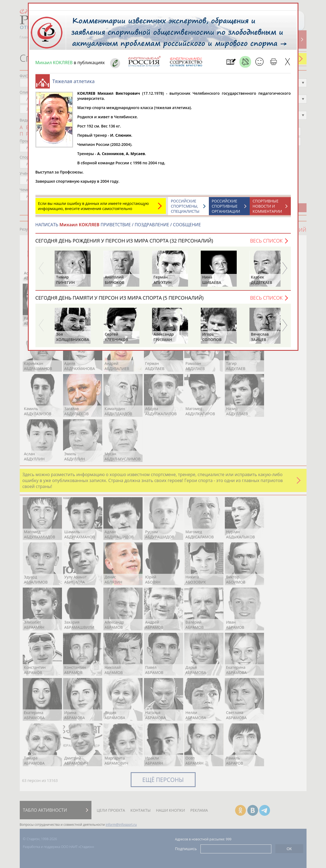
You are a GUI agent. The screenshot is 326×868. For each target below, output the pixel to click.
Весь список (266, 241)
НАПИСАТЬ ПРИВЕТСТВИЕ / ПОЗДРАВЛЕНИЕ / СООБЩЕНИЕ (118, 225)
